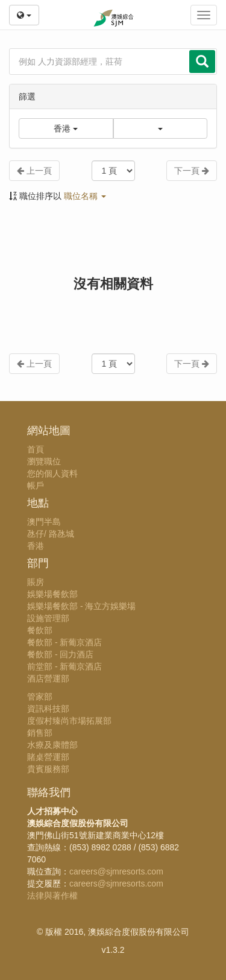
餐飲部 (40, 630)
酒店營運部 (48, 678)
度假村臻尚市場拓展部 (69, 721)
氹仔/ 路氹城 (51, 534)
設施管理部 (48, 618)
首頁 (36, 449)
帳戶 (36, 485)
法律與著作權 (52, 896)
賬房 (36, 582)
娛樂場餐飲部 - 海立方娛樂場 (81, 606)
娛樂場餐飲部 (52, 594)
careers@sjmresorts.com (116, 871)
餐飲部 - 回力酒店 (60, 654)
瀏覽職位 (44, 461)
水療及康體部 (52, 745)
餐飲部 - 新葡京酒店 (64, 642)
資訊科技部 (48, 709)
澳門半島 (44, 522)
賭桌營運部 (48, 757)
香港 (36, 546)
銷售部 (40, 733)
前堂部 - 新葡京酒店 (64, 666)
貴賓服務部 (48, 769)
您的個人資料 (52, 473)
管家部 (40, 697)
